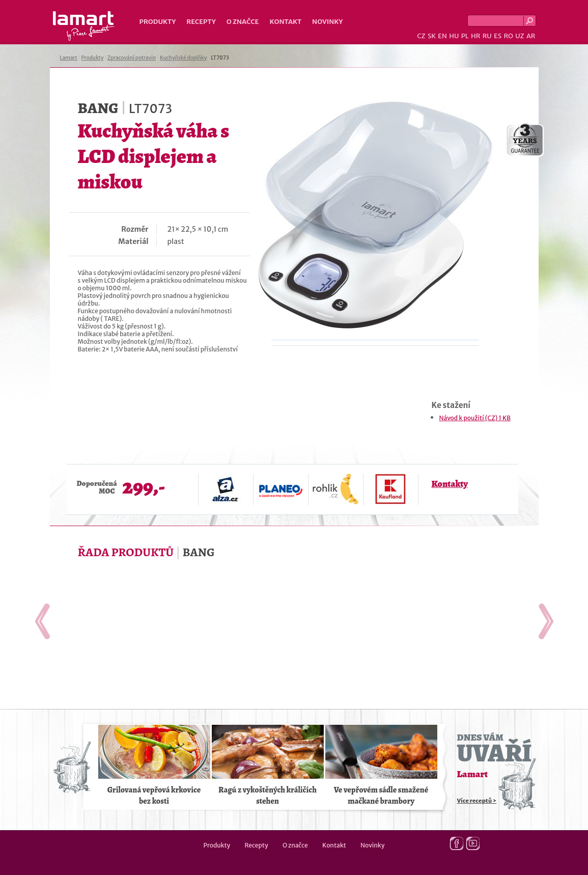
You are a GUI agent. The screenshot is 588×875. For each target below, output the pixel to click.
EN (442, 36)
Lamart (84, 26)
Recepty (201, 22)
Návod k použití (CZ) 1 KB (475, 418)
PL (465, 36)
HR (475, 36)
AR (531, 36)
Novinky (327, 22)
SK (432, 36)
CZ (421, 36)
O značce (243, 22)
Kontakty (450, 484)
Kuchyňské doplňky (183, 58)
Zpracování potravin (132, 58)
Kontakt (285, 22)
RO (508, 36)
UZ (520, 36)
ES (498, 36)
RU (487, 36)
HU (454, 36)
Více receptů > (477, 801)
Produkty (158, 22)
